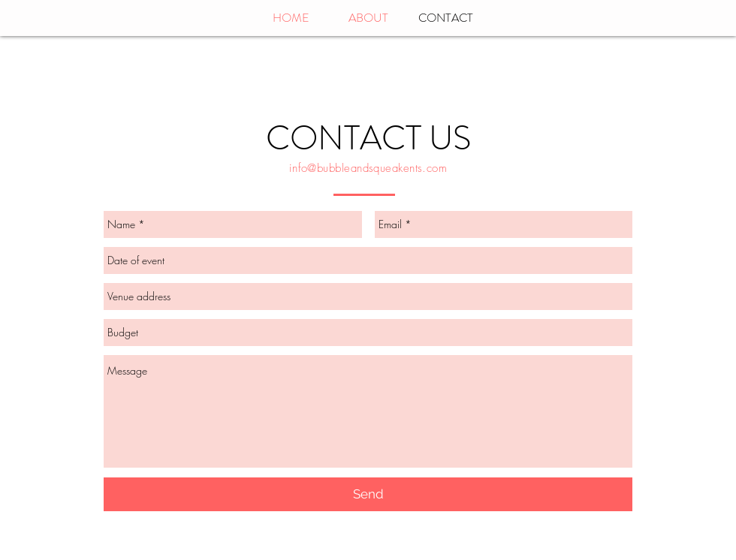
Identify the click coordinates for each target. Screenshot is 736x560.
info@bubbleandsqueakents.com (368, 168)
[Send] (368, 494)
